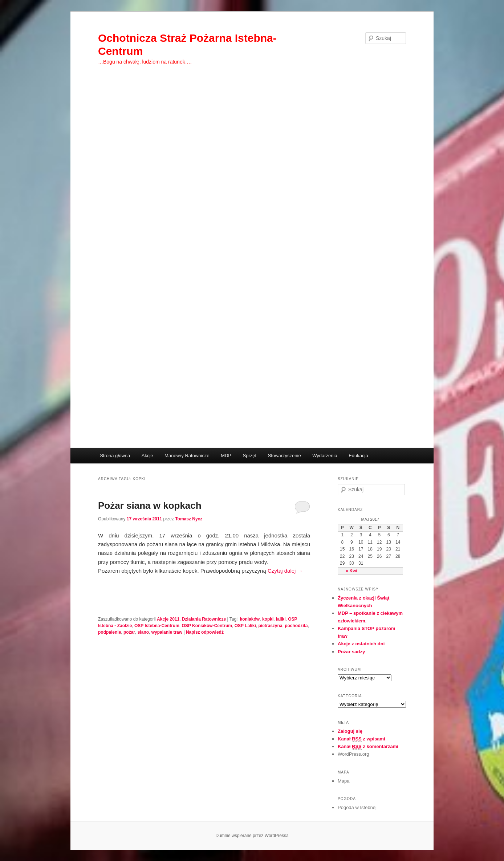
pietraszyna (270, 626)
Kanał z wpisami (361, 739)
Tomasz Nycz (189, 519)
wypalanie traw (167, 632)
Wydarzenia (325, 456)
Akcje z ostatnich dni (361, 644)
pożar (129, 632)
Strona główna (115, 456)
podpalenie (109, 632)
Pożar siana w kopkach (150, 505)
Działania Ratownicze (204, 619)
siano (143, 632)
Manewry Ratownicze (187, 456)
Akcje (147, 456)
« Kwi (352, 571)
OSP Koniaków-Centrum (207, 626)
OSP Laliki (245, 626)
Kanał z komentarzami (368, 747)
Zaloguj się (350, 731)
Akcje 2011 (168, 619)
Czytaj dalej (285, 571)
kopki (268, 619)
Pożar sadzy (351, 652)
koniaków (250, 619)
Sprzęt (250, 456)
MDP (226, 456)
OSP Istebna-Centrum (157, 626)
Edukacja (358, 456)
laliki (281, 619)
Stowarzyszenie (284, 456)
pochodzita (296, 626)
